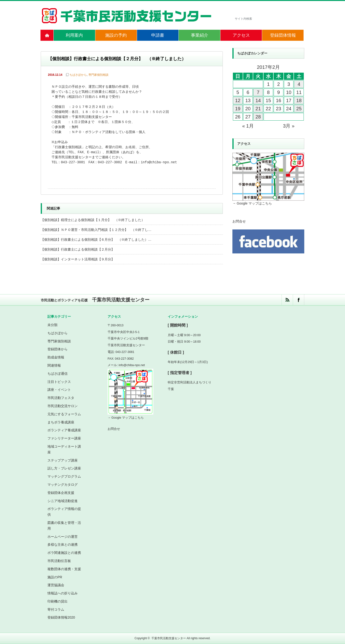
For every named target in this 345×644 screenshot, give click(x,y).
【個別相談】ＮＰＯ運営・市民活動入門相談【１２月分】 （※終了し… (96, 230)
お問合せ (239, 221)
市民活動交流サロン (63, 406)
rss (287, 300)
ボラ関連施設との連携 (64, 553)
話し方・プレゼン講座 (64, 468)
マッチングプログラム (64, 476)
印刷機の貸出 (57, 601)
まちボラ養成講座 (61, 422)
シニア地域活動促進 (63, 501)
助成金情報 (56, 357)
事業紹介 (200, 35)
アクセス (241, 35)
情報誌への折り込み (63, 593)
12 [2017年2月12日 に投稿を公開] (238, 100)
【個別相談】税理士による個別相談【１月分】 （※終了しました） (93, 220)
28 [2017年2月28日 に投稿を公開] (258, 117)
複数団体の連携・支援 (64, 569)
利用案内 (74, 35)
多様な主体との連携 (63, 544)
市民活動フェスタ (61, 398)
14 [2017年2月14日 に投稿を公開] (258, 100)
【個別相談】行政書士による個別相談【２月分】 (78, 249)
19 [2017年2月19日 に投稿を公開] (238, 109)
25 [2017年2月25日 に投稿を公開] (299, 109)
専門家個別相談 (98, 75)
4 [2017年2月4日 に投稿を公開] (299, 84)
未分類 (52, 325)
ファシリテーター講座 (64, 438)
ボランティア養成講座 (64, 430)
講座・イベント (59, 390)
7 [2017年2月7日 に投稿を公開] (258, 92)
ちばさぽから (78, 75)
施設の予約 (116, 35)
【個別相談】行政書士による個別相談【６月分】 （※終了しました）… (96, 240)
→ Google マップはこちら (252, 203)
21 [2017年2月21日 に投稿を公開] (258, 109)
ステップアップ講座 (63, 460)
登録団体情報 (283, 35)
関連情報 (54, 365)
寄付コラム (56, 609)
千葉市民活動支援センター (169, 638)
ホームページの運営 (63, 537)
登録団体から (57, 349)
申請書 (158, 35)
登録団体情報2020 (61, 617)
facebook (298, 300)
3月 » (289, 126)
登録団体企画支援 (61, 493)
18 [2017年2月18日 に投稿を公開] (299, 100)
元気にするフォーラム (64, 414)
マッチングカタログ (63, 485)
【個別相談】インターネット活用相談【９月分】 (78, 259)
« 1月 (248, 126)
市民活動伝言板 (59, 561)
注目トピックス (59, 382)
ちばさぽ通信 (57, 374)
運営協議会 (56, 585)
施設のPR (55, 577)
